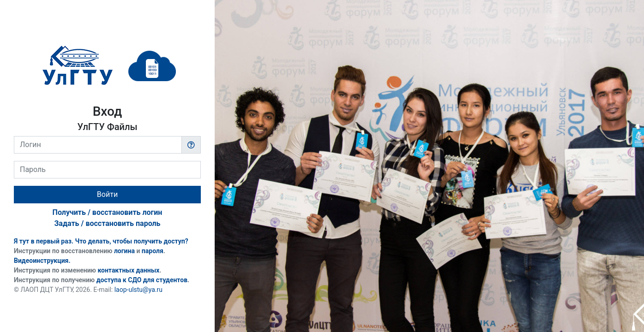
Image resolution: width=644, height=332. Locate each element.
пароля (153, 251)
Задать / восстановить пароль (107, 223)
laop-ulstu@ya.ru (138, 290)
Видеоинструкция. (42, 261)
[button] (191, 145)
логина (124, 251)
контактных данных (128, 270)
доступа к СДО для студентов (142, 280)
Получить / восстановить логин (108, 212)
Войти (107, 194)
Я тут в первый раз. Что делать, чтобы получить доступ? (101, 241)
